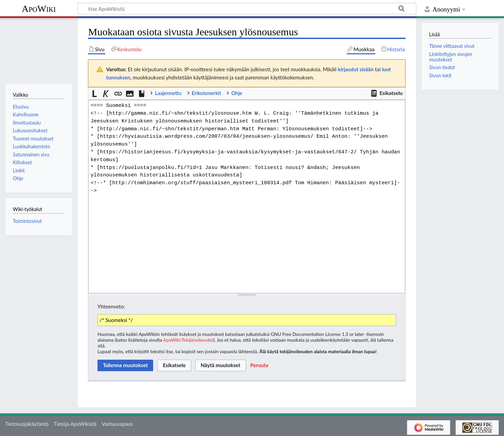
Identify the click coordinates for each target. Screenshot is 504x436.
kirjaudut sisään (356, 69)
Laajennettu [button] (168, 93)
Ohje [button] (237, 93)
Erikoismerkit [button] (207, 93)
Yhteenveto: (111, 306)
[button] (386, 93)
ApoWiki (39, 9)
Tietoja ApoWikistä (75, 424)
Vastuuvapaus (117, 424)
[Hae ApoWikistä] (247, 8)
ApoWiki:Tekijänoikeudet (188, 340)
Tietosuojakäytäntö (27, 424)
